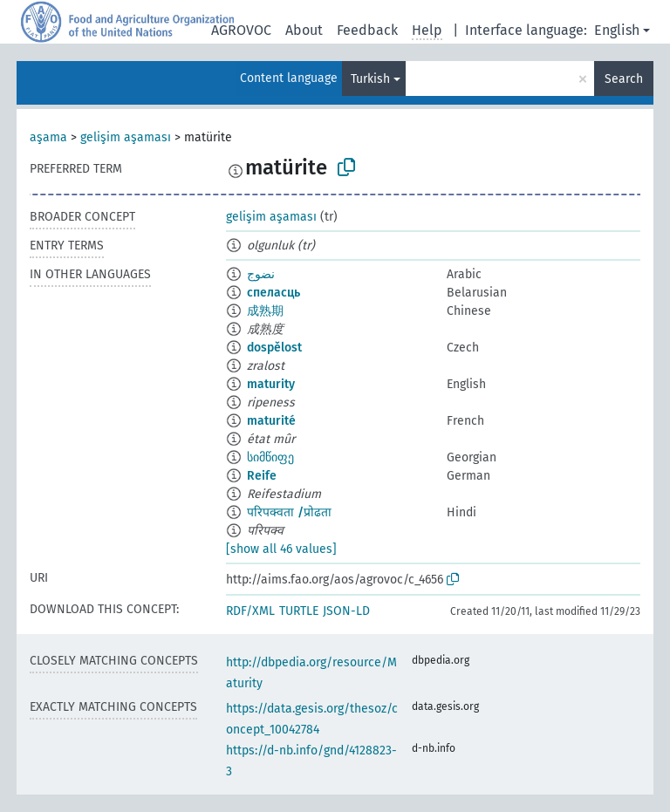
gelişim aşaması (126, 137)
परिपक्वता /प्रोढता (289, 512)
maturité (271, 421)
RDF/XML (250, 611)
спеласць (273, 293)
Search (624, 79)
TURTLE (299, 611)
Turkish (370, 79)
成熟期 (265, 311)
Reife (262, 476)
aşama (48, 137)
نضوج (261, 274)
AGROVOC (241, 30)
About (304, 30)
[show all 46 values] (281, 549)
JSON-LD (346, 611)
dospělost (274, 348)
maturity (271, 384)
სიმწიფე (270, 457)
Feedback (367, 30)
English (617, 30)
